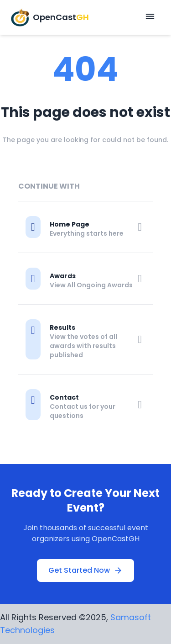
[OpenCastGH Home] (50, 17)
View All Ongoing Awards (91, 285)
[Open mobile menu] (150, 17)
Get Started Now (85, 570)
